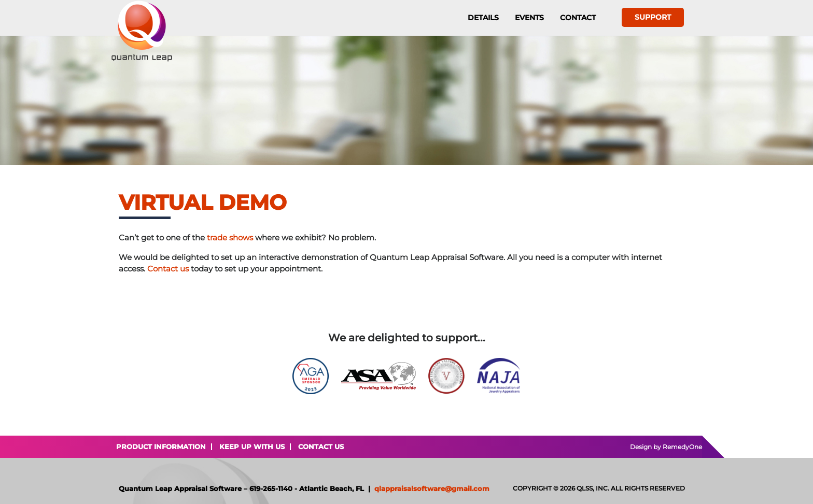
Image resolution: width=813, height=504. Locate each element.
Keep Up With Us (252, 447)
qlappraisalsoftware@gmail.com (432, 488)
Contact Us (321, 447)
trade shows (230, 237)
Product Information (161, 447)
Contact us (168, 269)
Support (653, 17)
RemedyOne (682, 447)
